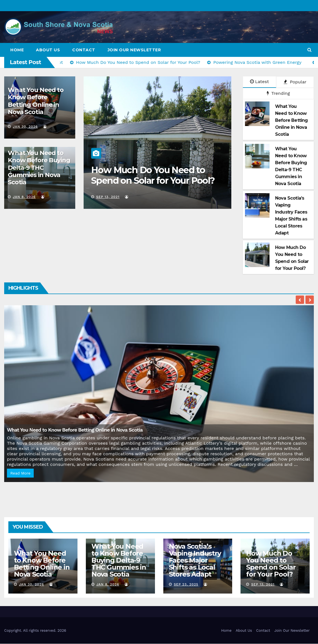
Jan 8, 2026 (24, 197)
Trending (278, 93)
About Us (48, 50)
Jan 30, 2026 (25, 127)
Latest (259, 82)
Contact (84, 50)
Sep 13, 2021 (113, 197)
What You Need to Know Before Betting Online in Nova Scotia (36, 101)
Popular (295, 82)
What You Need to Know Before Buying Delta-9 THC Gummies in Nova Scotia (39, 168)
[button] (309, 50)
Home (17, 50)
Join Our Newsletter (134, 50)
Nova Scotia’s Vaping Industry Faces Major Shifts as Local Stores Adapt (195, 560)
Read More (20, 473)
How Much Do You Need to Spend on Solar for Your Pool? (158, 175)
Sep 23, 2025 (186, 584)
